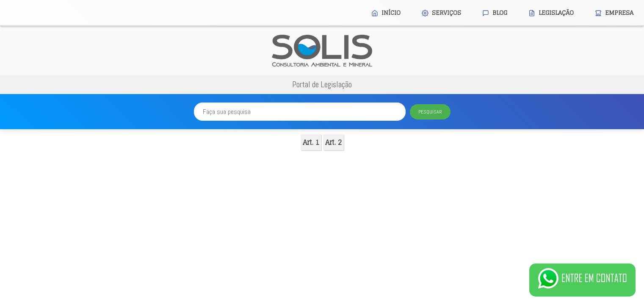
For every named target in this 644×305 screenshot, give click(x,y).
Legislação (551, 12)
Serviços (441, 12)
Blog (495, 12)
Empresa (614, 12)
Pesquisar (430, 112)
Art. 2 (333, 142)
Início (386, 12)
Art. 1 (311, 142)
